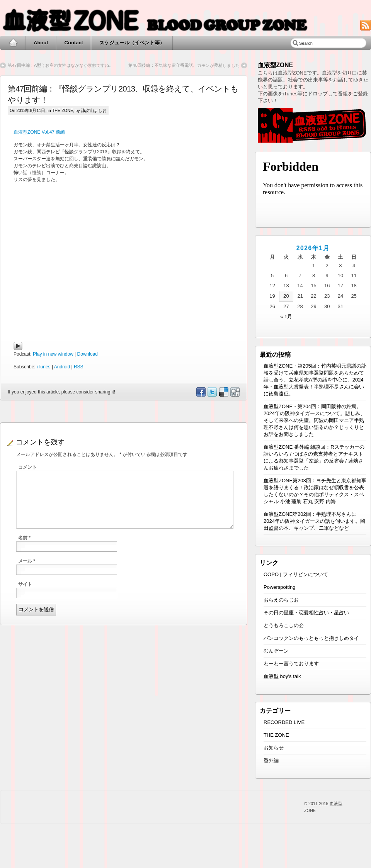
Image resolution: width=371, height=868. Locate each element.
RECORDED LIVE (284, 722)
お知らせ (274, 748)
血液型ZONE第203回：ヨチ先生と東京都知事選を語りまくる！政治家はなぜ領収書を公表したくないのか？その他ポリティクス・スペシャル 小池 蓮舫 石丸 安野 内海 (315, 491)
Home (13, 43)
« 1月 (286, 316)
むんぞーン (276, 651)
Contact (74, 43)
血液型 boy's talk (282, 676)
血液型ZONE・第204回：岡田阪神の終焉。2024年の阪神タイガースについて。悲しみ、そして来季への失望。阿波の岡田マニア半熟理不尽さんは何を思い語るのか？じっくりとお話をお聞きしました (314, 420)
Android (62, 367)
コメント (27, 467)
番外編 (271, 760)
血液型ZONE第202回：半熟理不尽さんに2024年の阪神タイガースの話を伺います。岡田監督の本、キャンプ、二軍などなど (314, 521)
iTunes (44, 367)
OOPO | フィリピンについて (296, 574)
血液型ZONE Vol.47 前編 (39, 132)
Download (88, 354)
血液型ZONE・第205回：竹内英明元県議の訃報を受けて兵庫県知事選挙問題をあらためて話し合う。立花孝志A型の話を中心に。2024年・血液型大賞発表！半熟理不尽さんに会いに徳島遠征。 (315, 380)
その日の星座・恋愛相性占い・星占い (306, 613)
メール (27, 561)
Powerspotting (279, 587)
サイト (25, 584)
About (41, 43)
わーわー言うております (291, 664)
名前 (24, 538)
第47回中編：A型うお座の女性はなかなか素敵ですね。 (60, 65)
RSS (79, 367)
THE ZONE (63, 110)
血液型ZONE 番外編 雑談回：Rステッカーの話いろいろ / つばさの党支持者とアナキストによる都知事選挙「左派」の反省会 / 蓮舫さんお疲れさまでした (314, 457)
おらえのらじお (281, 600)
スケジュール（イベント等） (132, 43)
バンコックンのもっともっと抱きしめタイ (311, 638)
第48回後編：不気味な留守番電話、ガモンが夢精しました (184, 65)
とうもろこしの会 (284, 625)
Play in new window (53, 354)
